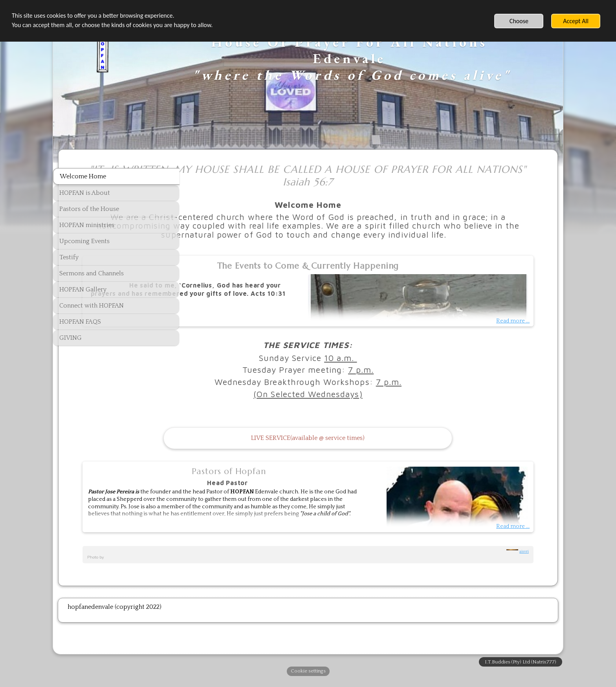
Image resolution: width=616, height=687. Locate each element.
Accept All (576, 21)
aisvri (524, 560)
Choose (519, 21)
